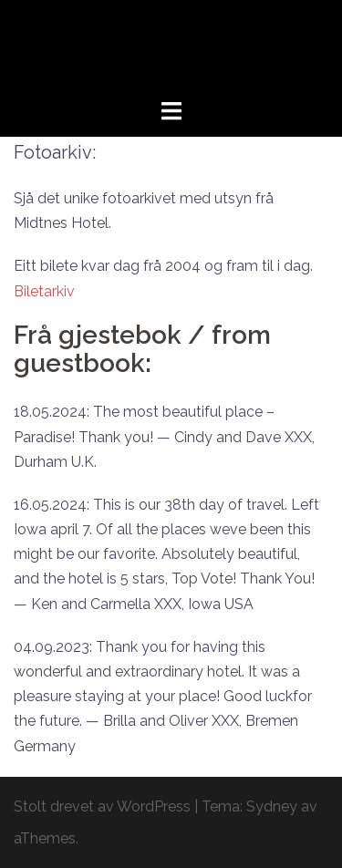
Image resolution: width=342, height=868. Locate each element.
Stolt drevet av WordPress (102, 806)
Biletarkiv (44, 291)
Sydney (272, 806)
